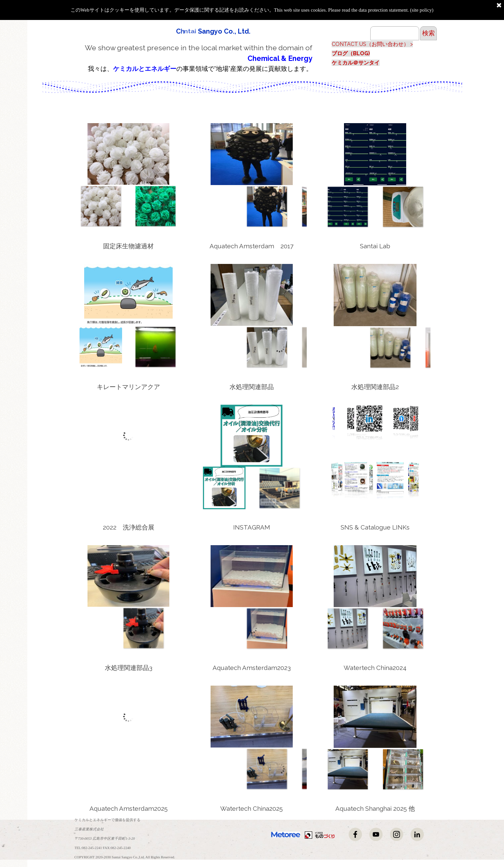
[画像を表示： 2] (390, 207)
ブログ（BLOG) (351, 53)
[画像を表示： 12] (267, 488)
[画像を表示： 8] (143, 206)
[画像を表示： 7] (267, 206)
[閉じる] (499, 6)
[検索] (395, 33)
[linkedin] (417, 834)
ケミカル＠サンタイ (356, 63)
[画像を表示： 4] (348, 628)
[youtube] (376, 834)
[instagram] (397, 834)
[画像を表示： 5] (348, 769)
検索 (428, 33)
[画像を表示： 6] (267, 347)
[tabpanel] (193, 58)
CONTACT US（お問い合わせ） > (372, 44)
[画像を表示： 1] (390, 347)
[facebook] (355, 834)
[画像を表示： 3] (143, 347)
